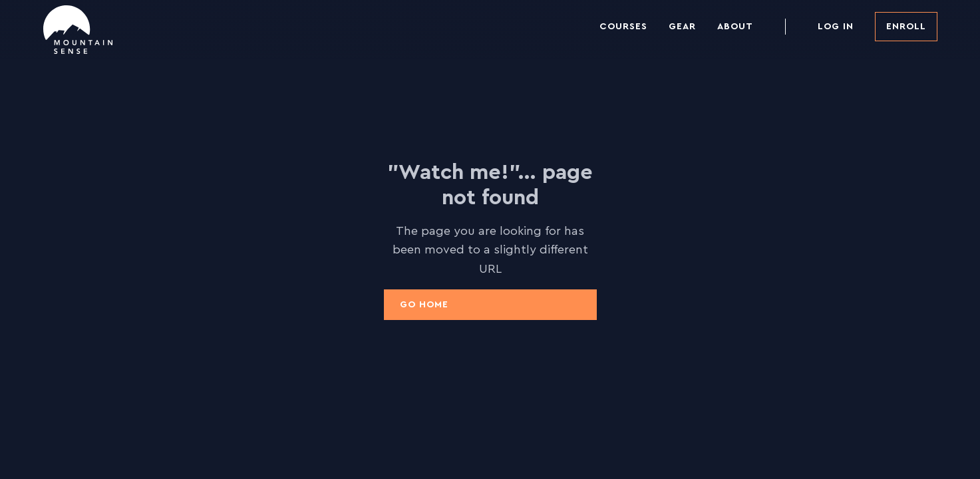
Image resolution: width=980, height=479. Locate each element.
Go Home (424, 305)
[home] (78, 30)
